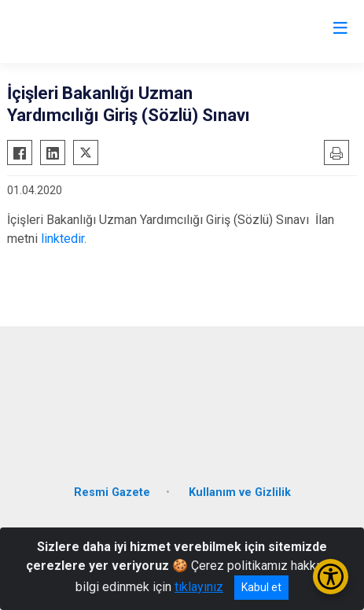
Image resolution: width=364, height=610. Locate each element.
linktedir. (64, 239)
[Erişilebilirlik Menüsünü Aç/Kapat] (331, 577)
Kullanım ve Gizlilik (240, 492)
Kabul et (261, 587)
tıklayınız (199, 587)
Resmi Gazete (112, 492)
